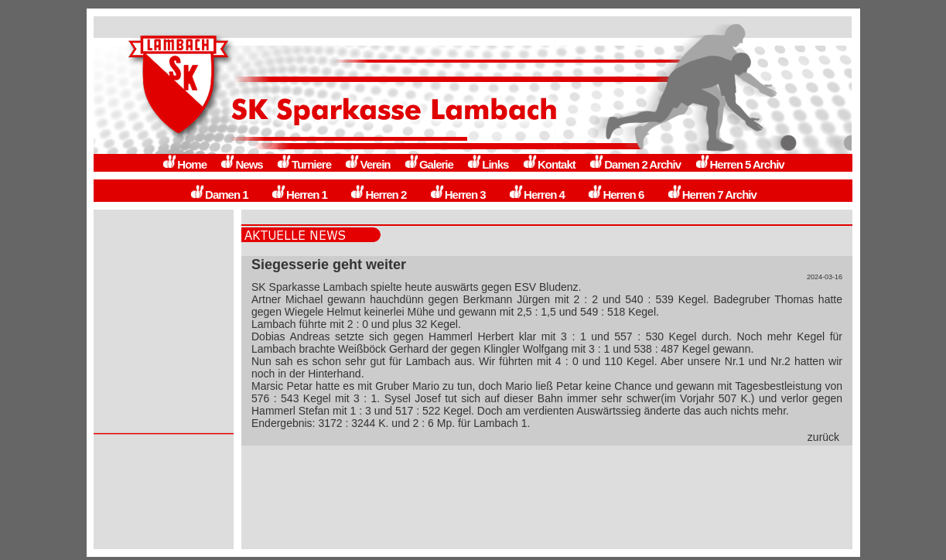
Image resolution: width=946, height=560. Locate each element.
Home (184, 164)
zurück (823, 437)
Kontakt (549, 164)
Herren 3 (458, 195)
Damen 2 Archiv (635, 164)
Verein (367, 164)
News (241, 164)
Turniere (304, 164)
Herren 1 (299, 195)
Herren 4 (536, 195)
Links (487, 164)
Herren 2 (378, 195)
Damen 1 (219, 195)
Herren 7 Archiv (712, 195)
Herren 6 (615, 195)
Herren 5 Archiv (739, 164)
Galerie (429, 164)
